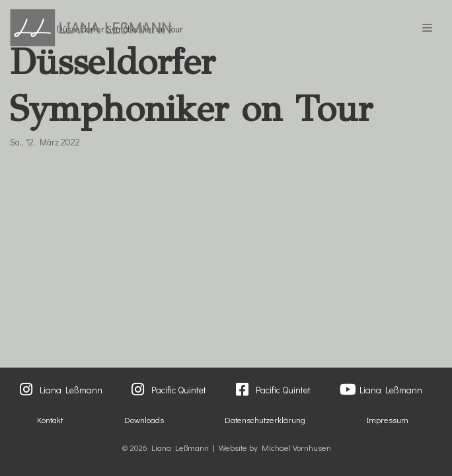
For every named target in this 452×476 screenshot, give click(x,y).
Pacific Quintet (179, 390)
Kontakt (50, 420)
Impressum (388, 420)
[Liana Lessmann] (91, 28)
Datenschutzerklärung (265, 420)
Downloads (144, 420)
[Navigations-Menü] (427, 28)
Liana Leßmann (71, 390)
